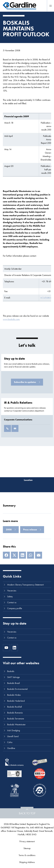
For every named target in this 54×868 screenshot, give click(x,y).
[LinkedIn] (22, 555)
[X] (14, 555)
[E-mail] (39, 555)
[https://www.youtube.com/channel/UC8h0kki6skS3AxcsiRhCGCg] (6, 648)
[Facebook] (6, 555)
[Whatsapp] (31, 555)
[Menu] (51, 6)
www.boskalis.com (11, 319)
